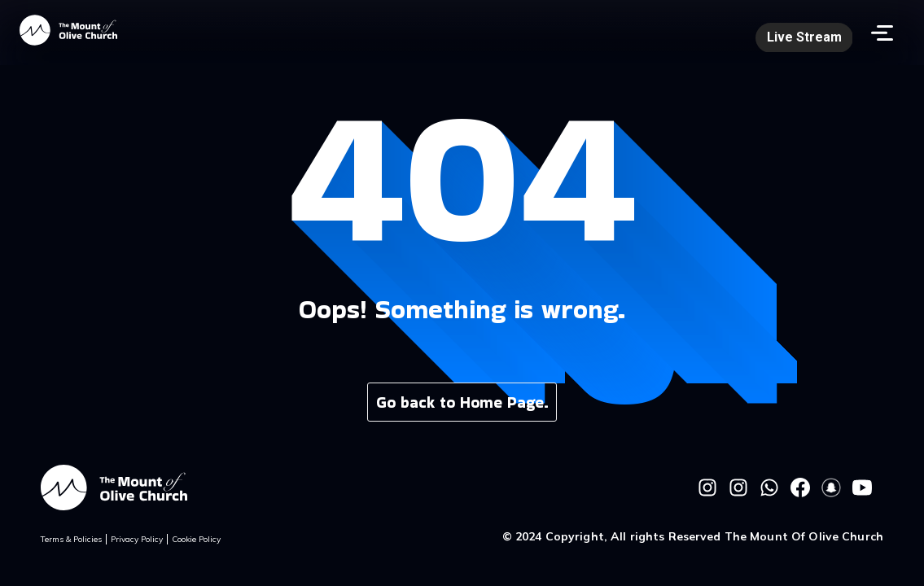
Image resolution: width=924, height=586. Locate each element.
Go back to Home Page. (462, 402)
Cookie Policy (196, 539)
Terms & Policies (71, 539)
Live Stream (804, 37)
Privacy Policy (137, 539)
